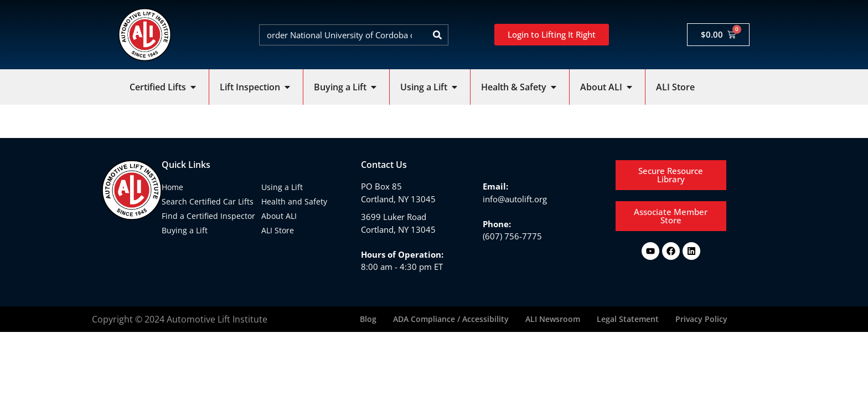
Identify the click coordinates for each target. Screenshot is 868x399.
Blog (368, 319)
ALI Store (278, 230)
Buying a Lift (185, 230)
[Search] (437, 35)
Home (172, 187)
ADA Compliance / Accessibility (451, 319)
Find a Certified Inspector (208, 216)
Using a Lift (282, 187)
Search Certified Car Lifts (208, 201)
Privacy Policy (701, 319)
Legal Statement (628, 319)
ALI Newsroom (553, 319)
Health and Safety (294, 201)
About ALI (279, 216)
